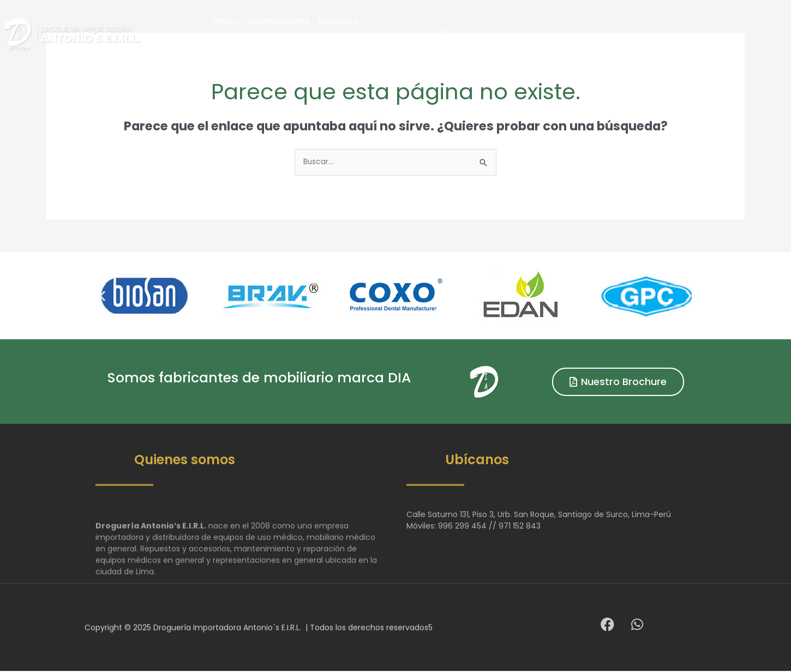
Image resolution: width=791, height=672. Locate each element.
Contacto (558, 34)
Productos (499, 34)
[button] (694, 34)
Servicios (443, 34)
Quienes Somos (383, 34)
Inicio (331, 34)
